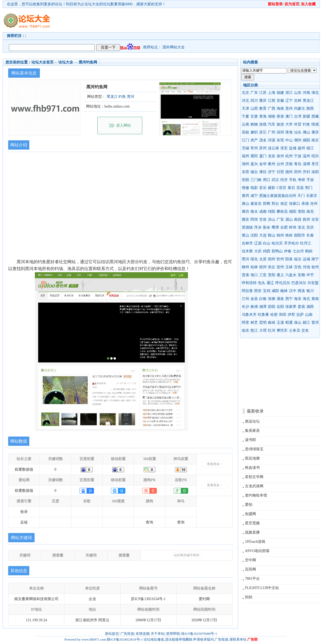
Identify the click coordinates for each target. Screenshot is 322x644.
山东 (298, 93)
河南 (306, 93)
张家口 (295, 204)
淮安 (284, 148)
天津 (245, 108)
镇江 (310, 148)
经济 (284, 180)
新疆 (306, 116)
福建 (280, 93)
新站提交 (112, 634)
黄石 (291, 188)
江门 (245, 140)
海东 (298, 299)
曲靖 (272, 323)
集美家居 (252, 431)
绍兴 (315, 156)
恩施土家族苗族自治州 (278, 196)
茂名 (263, 140)
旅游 (280, 124)
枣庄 (315, 164)
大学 (289, 124)
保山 (298, 323)
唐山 (245, 204)
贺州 (280, 267)
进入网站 (124, 125)
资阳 (301, 212)
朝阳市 (300, 235)
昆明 (263, 323)
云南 (245, 124)
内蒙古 (300, 108)
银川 (310, 291)
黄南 (315, 299)
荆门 (309, 188)
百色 (298, 267)
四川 (254, 101)
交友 (305, 330)
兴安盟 (313, 283)
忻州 (280, 259)
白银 (263, 299)
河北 (245, 101)
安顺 (301, 275)
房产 (254, 140)
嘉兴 (254, 164)
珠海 (289, 132)
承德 (305, 204)
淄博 (306, 164)
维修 (245, 188)
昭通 (289, 323)
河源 (272, 140)
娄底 (301, 307)
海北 (306, 299)
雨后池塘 (252, 458)
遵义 (280, 275)
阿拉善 (247, 291)
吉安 (315, 219)
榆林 (284, 291)
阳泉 (289, 259)
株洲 (254, 307)
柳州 (245, 267)
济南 (289, 164)
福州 (245, 156)
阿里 (245, 323)
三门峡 (256, 180)
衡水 (254, 212)
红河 (272, 330)
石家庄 (312, 196)
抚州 (306, 219)
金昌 (254, 299)
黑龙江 (308, 101)
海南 (280, 108)
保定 (284, 204)
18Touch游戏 (255, 542)
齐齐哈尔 (291, 243)
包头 (262, 283)
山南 (309, 315)
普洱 (315, 323)
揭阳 (306, 140)
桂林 (254, 267)
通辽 (270, 283)
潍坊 (263, 172)
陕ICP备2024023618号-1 (125, 639)
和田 (283, 315)
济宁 (272, 172)
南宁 (315, 259)
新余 (267, 227)
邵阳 (272, 307)
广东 (254, 93)
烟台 (254, 172)
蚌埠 (293, 227)
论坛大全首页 (42, 62)
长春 (310, 235)
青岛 (298, 164)
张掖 (272, 299)
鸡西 (267, 251)
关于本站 (158, 634)
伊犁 (291, 315)
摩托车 (282, 330)
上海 (272, 93)
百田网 (250, 569)
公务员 (295, 330)
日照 (280, 172)
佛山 (306, 132)
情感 (315, 124)
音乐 (263, 188)
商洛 (301, 291)
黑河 (245, 259)
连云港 (273, 148)
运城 (306, 259)
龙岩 (272, 156)
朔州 (272, 259)
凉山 (272, 219)
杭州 (289, 156)
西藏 (315, 116)
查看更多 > (215, 464)
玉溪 (280, 323)
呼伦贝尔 (283, 283)
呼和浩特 (249, 283)
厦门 (263, 156)
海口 (254, 275)
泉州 (280, 156)
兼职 (254, 132)
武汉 (275, 180)
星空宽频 (252, 523)
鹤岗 (309, 251)
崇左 (272, 267)
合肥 (284, 227)
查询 (149, 522)
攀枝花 (282, 212)
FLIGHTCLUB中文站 (262, 588)
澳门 (289, 116)
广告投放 (127, 634)
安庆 (310, 227)
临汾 (298, 259)
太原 (263, 259)
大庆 (258, 251)
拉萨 (300, 315)
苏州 (263, 148)
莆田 (254, 156)
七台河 (298, 251)
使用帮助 (173, 634)
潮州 (298, 140)
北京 (245, 93)
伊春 (288, 251)
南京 (315, 140)
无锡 (245, 148)
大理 (263, 330)
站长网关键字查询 (187, 555)
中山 (289, 140)
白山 (267, 243)
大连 (263, 235)
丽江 (306, 323)
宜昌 (300, 188)
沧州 (314, 204)
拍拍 (249, 597)
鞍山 (272, 235)
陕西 (310, 108)
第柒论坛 (252, 421)
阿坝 (254, 219)
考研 (301, 180)
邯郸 (267, 204)
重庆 (263, 101)
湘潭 (263, 307)
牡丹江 (306, 243)
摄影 (272, 188)
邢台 (275, 204)
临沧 (245, 330)
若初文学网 (254, 477)
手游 (310, 180)
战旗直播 (252, 532)
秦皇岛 (256, 204)
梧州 (263, 267)
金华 (263, 164)
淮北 (301, 227)
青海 (263, 116)
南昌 (298, 219)
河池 (306, 267)
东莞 (280, 140)
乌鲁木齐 (249, 315)
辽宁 (289, 101)
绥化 (254, 259)
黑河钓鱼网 (88, 62)
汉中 (293, 291)
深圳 (280, 132)
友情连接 (143, 634)
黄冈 (245, 196)
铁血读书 (252, 468)
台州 (280, 164)
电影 (254, 188)
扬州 (301, 148)
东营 (245, 172)
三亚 (263, 275)
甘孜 (263, 219)
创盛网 (250, 514)
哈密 (274, 315)
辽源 (258, 243)
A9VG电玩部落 (257, 551)
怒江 (254, 330)
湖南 (272, 116)
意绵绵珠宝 (254, 449)
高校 (245, 132)
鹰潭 (275, 227)
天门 (301, 196)
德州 (289, 172)
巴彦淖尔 (299, 283)
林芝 (254, 323)
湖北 (315, 93)
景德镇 (247, 227)
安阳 (245, 180)
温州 (306, 156)
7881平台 (252, 579)
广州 (272, 132)
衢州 (272, 164)
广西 (272, 108)
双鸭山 (277, 251)
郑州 (298, 172)
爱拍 (249, 505)
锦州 (280, 235)
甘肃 (254, 116)
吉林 (298, 101)
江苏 (263, 93)
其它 (263, 132)
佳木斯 (247, 251)
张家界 (291, 307)
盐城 (293, 148)
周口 (267, 180)
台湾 (298, 116)
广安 (280, 219)
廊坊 (245, 212)
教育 (263, 108)
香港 (280, 116)
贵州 (289, 108)
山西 (254, 108)
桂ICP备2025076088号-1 (199, 634)
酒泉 (280, 299)
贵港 (245, 275)
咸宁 (254, 196)
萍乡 (258, 227)
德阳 (293, 212)
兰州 (245, 299)
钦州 (315, 267)
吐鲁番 (263, 315)
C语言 (281, 188)
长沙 (245, 307)
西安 (258, 291)
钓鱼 (306, 124)
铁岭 (289, 235)
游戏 (263, 124)
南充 (310, 212)
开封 (306, 172)
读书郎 (250, 440)
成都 (263, 212)
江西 (272, 101)
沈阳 (254, 235)
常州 (254, 148)
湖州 (245, 164)
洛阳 (315, 172)
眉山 (289, 219)
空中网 (250, 560)
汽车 (272, 124)
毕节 (310, 275)
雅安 (245, 219)
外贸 (298, 124)
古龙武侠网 (254, 486)
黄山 (245, 235)
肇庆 (315, 132)
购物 (254, 124)
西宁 (289, 299)
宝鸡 (267, 291)
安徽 (280, 101)
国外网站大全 (174, 47)
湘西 (310, 307)
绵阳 (272, 212)
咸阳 (275, 291)
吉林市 (247, 243)
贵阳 (272, 275)
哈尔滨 (277, 243)
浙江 (289, 93)
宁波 (298, 156)
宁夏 (245, 116)
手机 (293, 180)
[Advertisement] (81, 25)
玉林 (289, 267)
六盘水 (291, 275)
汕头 (298, 132)
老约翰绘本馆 (256, 495)
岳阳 (280, 307)
